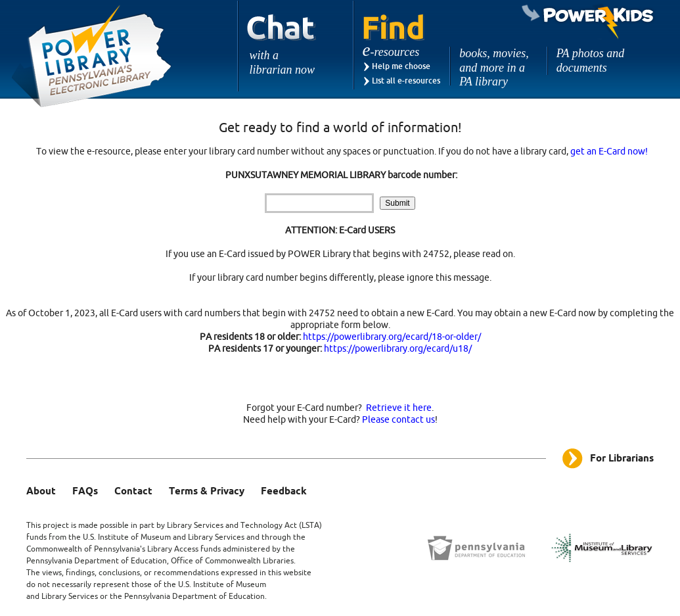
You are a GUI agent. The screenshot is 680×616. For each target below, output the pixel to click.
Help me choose (401, 66)
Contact (133, 492)
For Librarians (622, 459)
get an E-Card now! (609, 152)
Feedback (284, 492)
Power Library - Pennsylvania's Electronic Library (92, 56)
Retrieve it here (399, 408)
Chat (282, 45)
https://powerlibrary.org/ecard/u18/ (398, 349)
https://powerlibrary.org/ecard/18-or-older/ (392, 337)
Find (394, 28)
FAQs (85, 492)
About (41, 492)
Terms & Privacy (207, 492)
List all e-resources (406, 81)
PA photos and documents (590, 60)
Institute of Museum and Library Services (171, 537)
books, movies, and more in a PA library (494, 67)
